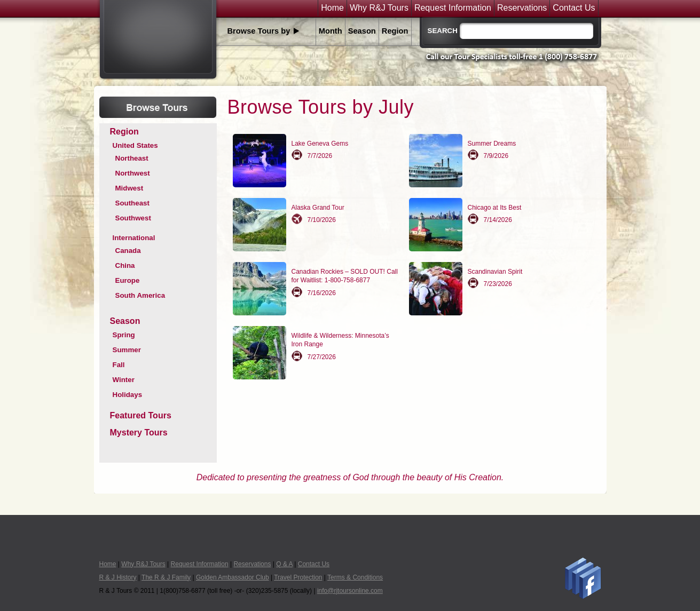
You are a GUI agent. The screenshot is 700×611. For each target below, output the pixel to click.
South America (140, 295)
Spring (124, 335)
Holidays (128, 395)
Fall (119, 365)
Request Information (453, 8)
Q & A (284, 564)
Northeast (132, 158)
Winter (124, 380)
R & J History (118, 577)
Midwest (129, 188)
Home (332, 8)
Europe (128, 280)
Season (362, 31)
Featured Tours (141, 415)
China (125, 265)
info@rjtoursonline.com (350, 591)
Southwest (133, 218)
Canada (128, 251)
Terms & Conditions (355, 577)
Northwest (133, 173)
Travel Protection (298, 577)
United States (135, 145)
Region (395, 31)
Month (331, 31)
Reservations (522, 8)
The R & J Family (166, 577)
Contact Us (574, 8)
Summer (127, 350)
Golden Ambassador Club (233, 577)
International (134, 238)
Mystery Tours (139, 433)
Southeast (132, 203)
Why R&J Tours (379, 8)
